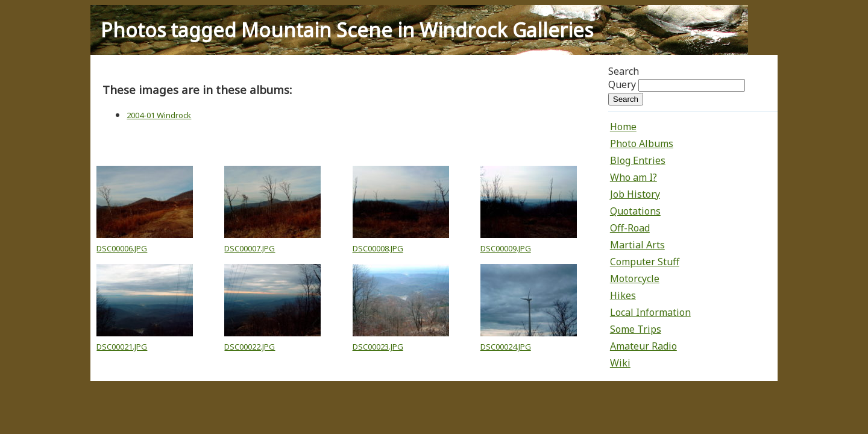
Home (623, 127)
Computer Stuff (645, 262)
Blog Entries (638, 160)
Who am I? (634, 177)
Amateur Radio (643, 346)
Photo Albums (642, 143)
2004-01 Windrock (159, 115)
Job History (635, 194)
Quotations (635, 211)
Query (622, 84)
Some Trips (636, 329)
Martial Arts (637, 245)
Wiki (620, 363)
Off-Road (630, 228)
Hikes (623, 295)
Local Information (650, 312)
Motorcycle (635, 278)
